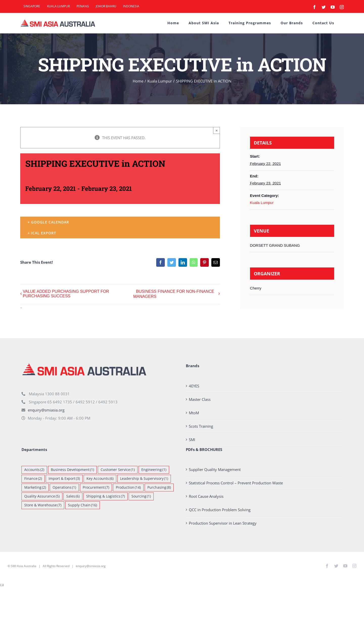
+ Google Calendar (48, 222)
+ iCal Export (42, 233)
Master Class (200, 399)
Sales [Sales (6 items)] (73, 496)
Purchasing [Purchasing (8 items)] (159, 488)
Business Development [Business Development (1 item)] (72, 470)
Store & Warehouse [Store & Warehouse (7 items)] (43, 505)
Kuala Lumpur (262, 203)
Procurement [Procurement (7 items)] (96, 488)
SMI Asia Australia (24, 566)
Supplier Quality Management (215, 469)
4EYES (194, 386)
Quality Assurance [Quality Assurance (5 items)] (42, 496)
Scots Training (201, 426)
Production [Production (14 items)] (128, 488)
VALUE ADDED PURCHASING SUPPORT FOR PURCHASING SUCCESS (66, 294)
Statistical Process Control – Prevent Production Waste (236, 483)
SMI (192, 440)
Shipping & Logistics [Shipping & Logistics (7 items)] (106, 496)
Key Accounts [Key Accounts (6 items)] (100, 479)
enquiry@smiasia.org (46, 410)
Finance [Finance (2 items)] (33, 479)
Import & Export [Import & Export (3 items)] (64, 479)
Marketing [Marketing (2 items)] (35, 488)
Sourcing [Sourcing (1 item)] (141, 496)
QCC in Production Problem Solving (220, 510)
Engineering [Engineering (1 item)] (154, 470)
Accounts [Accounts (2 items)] (34, 470)
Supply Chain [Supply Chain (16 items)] (83, 505)
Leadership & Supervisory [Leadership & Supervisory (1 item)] (144, 479)
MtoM (194, 413)
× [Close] (217, 130)
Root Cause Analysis (206, 496)
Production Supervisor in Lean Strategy (223, 523)
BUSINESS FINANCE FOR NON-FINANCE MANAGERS (174, 294)
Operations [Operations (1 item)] (64, 488)
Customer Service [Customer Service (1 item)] (118, 470)
